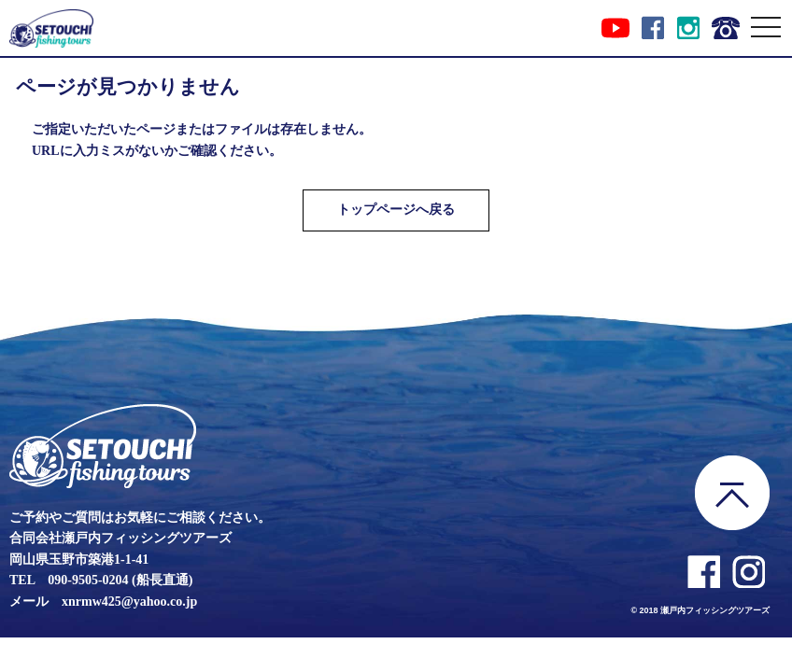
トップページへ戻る (396, 210)
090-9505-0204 (88, 580)
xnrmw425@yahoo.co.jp (129, 602)
